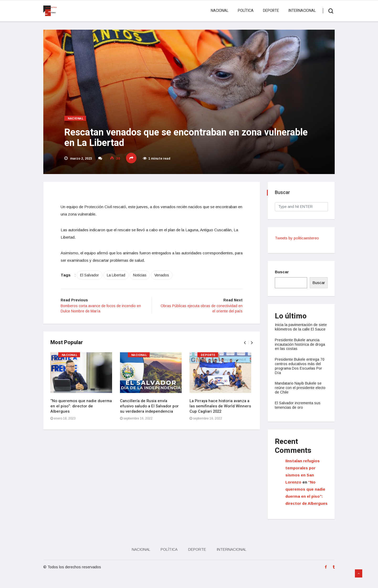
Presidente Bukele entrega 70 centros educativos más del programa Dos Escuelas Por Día (300, 370)
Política (244, 11)
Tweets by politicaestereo (298, 238)
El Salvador (93, 277)
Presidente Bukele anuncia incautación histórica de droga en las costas (301, 349)
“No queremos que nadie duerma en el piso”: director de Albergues (82, 408)
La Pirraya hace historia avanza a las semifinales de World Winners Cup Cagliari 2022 (221, 408)
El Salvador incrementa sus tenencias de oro (298, 410)
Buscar (283, 272)
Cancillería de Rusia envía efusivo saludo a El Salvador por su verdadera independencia (150, 408)
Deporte (269, 11)
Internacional (301, 11)
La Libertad (120, 277)
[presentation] (244, 345)
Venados (165, 277)
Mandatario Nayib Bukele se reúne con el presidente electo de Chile (301, 392)
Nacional (218, 11)
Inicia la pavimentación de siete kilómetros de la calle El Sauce (300, 329)
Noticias (143, 277)
